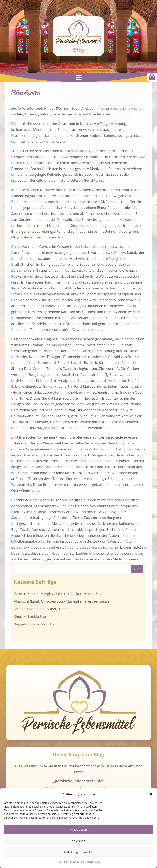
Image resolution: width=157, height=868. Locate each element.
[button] (151, 794)
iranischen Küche (74, 151)
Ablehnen (79, 841)
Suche (137, 569)
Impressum (93, 862)
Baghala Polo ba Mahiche (34, 624)
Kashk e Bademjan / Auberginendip (42, 609)
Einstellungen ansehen (78, 852)
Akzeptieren (78, 829)
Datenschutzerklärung (72, 862)
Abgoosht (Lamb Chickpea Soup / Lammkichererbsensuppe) (62, 601)
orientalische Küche (126, 108)
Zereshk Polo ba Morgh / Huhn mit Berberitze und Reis (58, 593)
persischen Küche (36, 190)
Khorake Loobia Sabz (31, 617)
